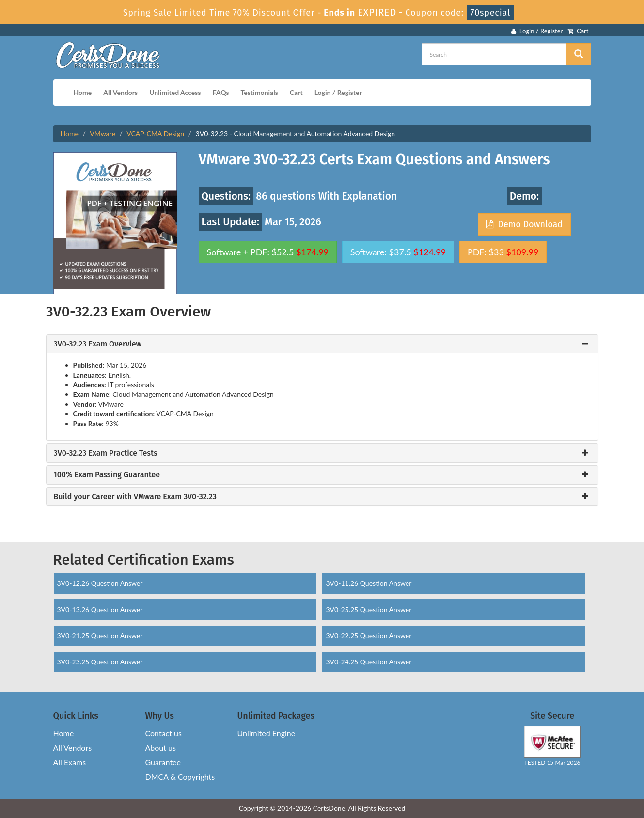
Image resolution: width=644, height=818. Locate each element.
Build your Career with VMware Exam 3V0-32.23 (135, 497)
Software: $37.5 (398, 252)
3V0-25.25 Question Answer (369, 609)
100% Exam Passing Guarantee (107, 475)
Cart (578, 31)
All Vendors (120, 92)
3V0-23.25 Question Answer (100, 662)
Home (83, 92)
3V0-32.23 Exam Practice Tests (106, 453)
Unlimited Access (175, 92)
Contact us (164, 733)
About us (161, 747)
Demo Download (524, 224)
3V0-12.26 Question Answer (100, 583)
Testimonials (259, 92)
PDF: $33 (503, 252)
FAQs (221, 92)
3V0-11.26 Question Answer (369, 583)
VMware (102, 134)
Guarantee (163, 762)
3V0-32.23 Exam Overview (98, 344)
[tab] (322, 344)
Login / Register (537, 31)
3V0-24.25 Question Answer (369, 662)
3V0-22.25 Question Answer (369, 636)
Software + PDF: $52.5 (268, 252)
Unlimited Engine (267, 733)
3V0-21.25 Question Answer (100, 636)
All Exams (70, 762)
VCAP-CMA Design (155, 134)
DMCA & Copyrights (180, 777)
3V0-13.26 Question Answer (100, 609)
